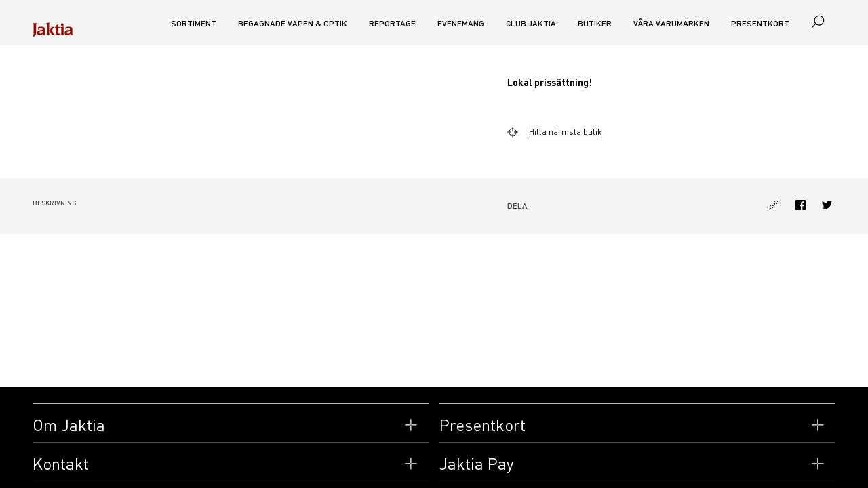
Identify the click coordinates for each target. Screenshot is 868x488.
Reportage (392, 23)
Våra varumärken (671, 23)
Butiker (595, 23)
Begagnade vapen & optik (293, 23)
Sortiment (194, 23)
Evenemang (461, 23)
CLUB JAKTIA (531, 23)
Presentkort (760, 23)
